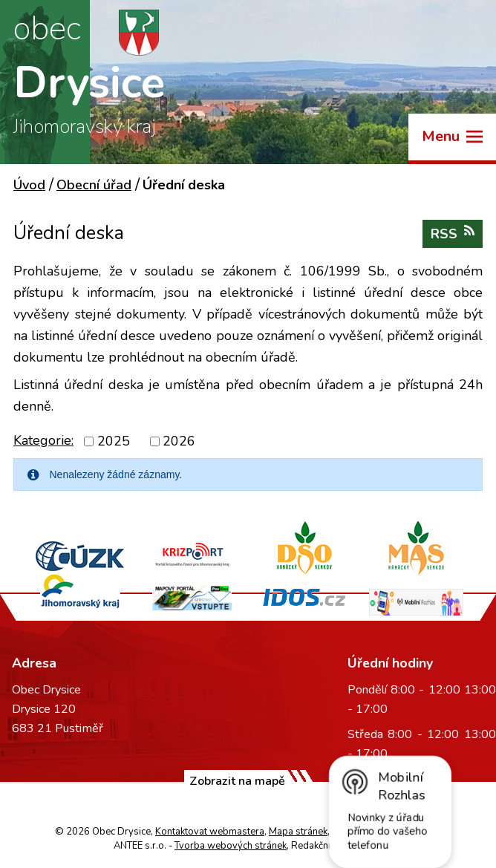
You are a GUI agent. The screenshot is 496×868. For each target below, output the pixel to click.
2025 (114, 441)
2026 (179, 441)
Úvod (29, 185)
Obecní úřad (94, 185)
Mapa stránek (298, 832)
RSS (453, 234)
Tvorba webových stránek (231, 846)
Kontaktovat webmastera (210, 832)
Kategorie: (43, 440)
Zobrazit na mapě (237, 781)
